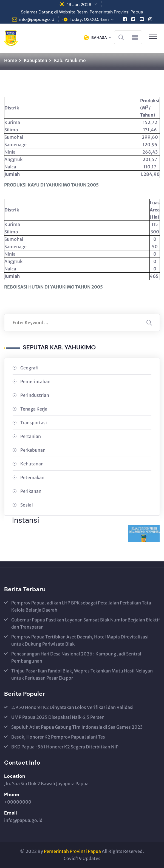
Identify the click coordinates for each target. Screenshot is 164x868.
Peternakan (32, 477)
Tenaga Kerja (34, 409)
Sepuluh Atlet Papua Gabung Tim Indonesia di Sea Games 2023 (77, 727)
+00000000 (18, 802)
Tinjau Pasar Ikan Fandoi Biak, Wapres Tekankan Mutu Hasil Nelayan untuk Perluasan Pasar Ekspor (82, 674)
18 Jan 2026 (79, 5)
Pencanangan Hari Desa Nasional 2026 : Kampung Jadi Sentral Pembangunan (76, 657)
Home (11, 60)
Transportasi (34, 423)
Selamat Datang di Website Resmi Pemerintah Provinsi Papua (82, 12)
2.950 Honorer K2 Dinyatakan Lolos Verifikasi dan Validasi (72, 707)
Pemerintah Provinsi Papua (72, 851)
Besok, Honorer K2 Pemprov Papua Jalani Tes (58, 737)
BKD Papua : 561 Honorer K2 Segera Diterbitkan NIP (65, 747)
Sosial (27, 505)
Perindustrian (35, 395)
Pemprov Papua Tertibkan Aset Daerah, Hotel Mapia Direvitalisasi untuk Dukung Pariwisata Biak (80, 640)
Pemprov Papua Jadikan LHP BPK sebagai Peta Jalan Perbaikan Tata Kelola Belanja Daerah (81, 606)
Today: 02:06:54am (89, 19)
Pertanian (31, 436)
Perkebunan (33, 450)
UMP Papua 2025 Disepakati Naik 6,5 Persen (58, 717)
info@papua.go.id (37, 19)
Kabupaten (36, 60)
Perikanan (31, 491)
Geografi (29, 368)
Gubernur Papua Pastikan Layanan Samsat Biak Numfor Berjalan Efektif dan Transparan (86, 623)
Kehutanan (32, 464)
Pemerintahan (35, 381)
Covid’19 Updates (82, 858)
